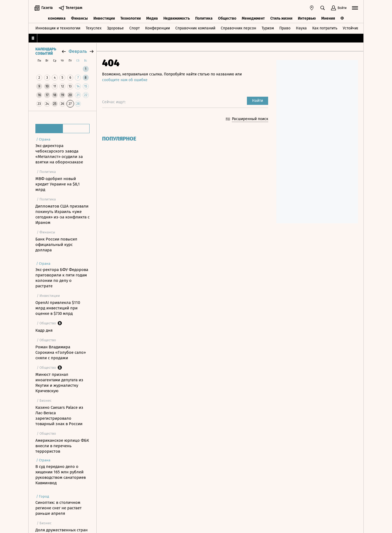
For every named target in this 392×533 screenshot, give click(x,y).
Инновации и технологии (58, 28)
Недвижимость (177, 18)
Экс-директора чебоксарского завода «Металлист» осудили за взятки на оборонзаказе (59, 154)
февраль (78, 51)
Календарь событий (46, 51)
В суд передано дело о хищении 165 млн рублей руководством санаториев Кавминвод (61, 475)
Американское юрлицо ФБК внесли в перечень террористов (62, 446)
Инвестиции (104, 18)
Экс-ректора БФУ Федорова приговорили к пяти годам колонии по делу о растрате (62, 278)
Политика (204, 18)
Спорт (134, 28)
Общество (227, 18)
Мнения (328, 18)
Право (285, 28)
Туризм (268, 28)
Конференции (157, 28)
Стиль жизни (281, 18)
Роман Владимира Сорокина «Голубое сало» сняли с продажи (61, 352)
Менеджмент (253, 18)
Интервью (307, 18)
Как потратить (325, 28)
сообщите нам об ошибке (125, 80)
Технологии (131, 18)
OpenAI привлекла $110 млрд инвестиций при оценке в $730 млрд (58, 308)
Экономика (56, 18)
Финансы (79, 18)
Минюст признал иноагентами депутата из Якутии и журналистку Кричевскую (59, 383)
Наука (301, 28)
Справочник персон (238, 28)
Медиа (152, 18)
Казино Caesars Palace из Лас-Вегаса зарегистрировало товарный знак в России (59, 416)
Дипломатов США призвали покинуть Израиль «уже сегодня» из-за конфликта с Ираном (62, 214)
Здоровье (115, 28)
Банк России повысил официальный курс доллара (56, 245)
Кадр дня (44, 330)
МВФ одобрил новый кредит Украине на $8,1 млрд (58, 184)
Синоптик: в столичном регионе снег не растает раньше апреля (59, 508)
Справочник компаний (195, 28)
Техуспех (94, 28)
